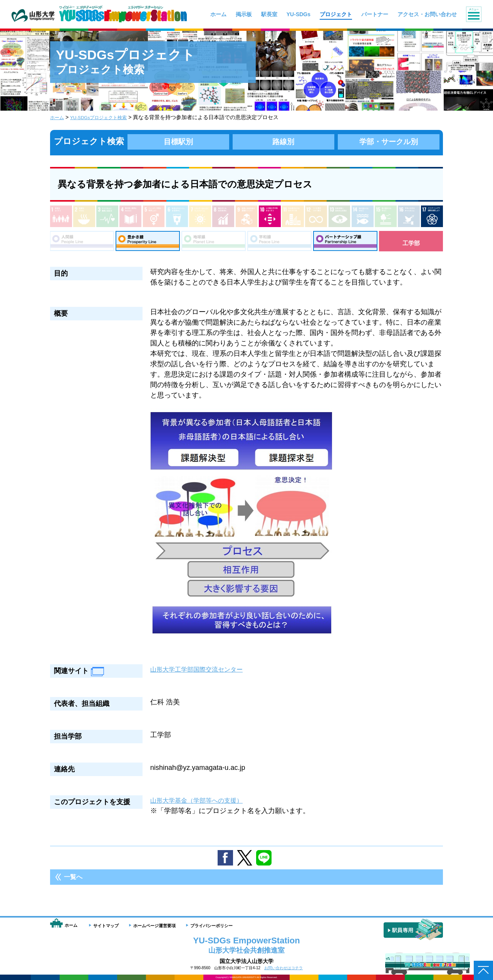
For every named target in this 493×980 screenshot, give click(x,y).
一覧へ (73, 881)
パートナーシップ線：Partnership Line (345, 243)
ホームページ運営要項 (154, 926)
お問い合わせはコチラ (283, 968)
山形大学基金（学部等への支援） (202, 804)
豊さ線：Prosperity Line (148, 243)
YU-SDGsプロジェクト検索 (106, 117)
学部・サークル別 (388, 141)
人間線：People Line (82, 243)
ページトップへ (483, 970)
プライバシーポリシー (211, 926)
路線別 (283, 141)
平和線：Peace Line (279, 243)
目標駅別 (178, 141)
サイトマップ (106, 926)
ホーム (58, 117)
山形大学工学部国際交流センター (202, 673)
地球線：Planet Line (214, 243)
